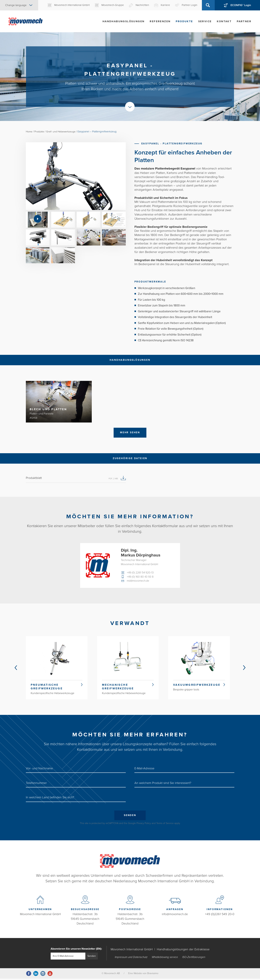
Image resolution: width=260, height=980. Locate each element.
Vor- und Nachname (39, 770)
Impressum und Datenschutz (131, 959)
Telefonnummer (36, 784)
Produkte (184, 21)
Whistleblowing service (165, 959)
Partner (244, 21)
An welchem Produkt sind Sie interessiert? (163, 784)
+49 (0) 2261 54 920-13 (140, 573)
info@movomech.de (175, 915)
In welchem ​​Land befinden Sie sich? (50, 799)
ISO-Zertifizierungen (194, 959)
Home (29, 132)
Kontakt (224, 21)
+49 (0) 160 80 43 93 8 (140, 577)
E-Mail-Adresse (144, 770)
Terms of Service (165, 825)
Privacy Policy (144, 825)
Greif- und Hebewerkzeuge (64, 132)
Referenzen (160, 21)
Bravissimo (153, 975)
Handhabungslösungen (124, 21)
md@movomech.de (138, 581)
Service (205, 21)
